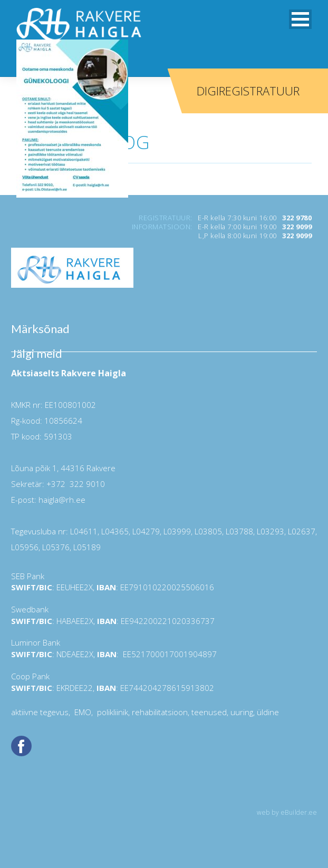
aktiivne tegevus (40, 712)
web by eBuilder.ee (287, 812)
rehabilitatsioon (160, 712)
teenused (208, 712)
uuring (242, 712)
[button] (300, 19)
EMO (82, 712)
